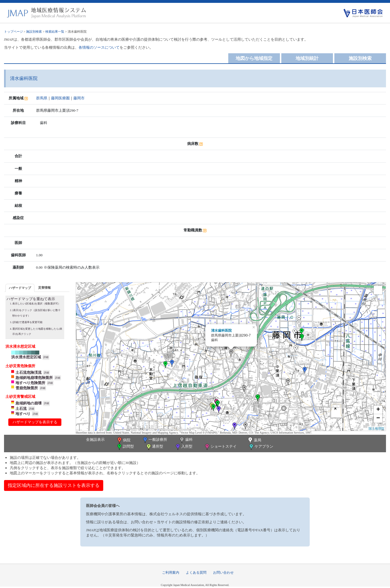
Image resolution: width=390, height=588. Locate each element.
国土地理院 (376, 428)
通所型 (154, 447)
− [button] (378, 418)
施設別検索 (34, 32)
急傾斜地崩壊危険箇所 (34, 378)
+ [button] (378, 410)
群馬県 (42, 98)
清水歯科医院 (221, 331)
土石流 (21, 409)
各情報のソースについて (99, 47)
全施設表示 (95, 439)
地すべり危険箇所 (30, 383)
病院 (123, 440)
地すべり (23, 414)
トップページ (13, 32)
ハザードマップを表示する (35, 422)
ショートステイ (220, 447)
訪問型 (125, 447)
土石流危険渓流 (29, 372)
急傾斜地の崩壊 (29, 403)
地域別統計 (307, 58)
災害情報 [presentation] (44, 288)
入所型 (184, 447)
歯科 (186, 440)
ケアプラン (261, 447)
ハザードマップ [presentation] (20, 288)
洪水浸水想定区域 (26, 357)
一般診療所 (155, 440)
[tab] (20, 288)
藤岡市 (79, 98)
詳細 (46, 357)
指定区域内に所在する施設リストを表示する (54, 485)
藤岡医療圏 (60, 98)
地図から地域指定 (254, 58)
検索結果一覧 (55, 32)
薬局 (254, 440)
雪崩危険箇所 (27, 388)
